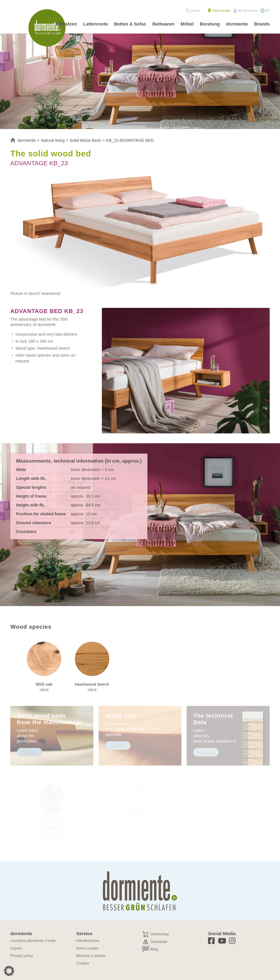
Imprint (16, 948)
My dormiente (248, 11)
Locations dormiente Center (33, 941)
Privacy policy (22, 956)
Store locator (221, 11)
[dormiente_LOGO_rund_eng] (48, 28)
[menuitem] (194, 11)
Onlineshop (160, 934)
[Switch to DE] (265, 11)
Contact (83, 963)
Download (159, 942)
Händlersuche (88, 941)
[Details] (30, 752)
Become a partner (91, 956)
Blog (154, 949)
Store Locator (87, 948)
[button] (9, 971)
